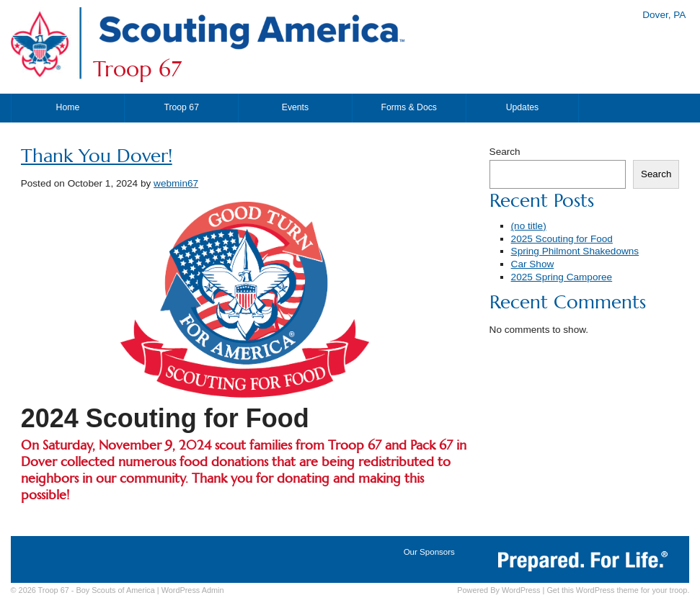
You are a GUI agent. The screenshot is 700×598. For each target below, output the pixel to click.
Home (68, 107)
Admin (193, 590)
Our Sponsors (429, 552)
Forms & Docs (409, 107)
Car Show (533, 264)
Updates (523, 107)
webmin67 (176, 183)
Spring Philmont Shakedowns (575, 251)
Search (505, 152)
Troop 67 (137, 69)
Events (295, 107)
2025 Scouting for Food (562, 239)
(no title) (529, 226)
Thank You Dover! (97, 156)
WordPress (521, 590)
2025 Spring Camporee (562, 277)
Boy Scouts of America (115, 590)
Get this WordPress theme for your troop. (618, 590)
